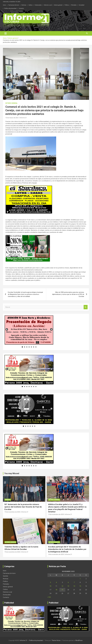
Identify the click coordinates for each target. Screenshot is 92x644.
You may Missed (12, 473)
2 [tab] (25, 347)
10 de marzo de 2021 (12, 118)
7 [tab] (36, 347)
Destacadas (38, 5)
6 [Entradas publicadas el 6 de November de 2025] (68, 582)
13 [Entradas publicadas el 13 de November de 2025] (68, 586)
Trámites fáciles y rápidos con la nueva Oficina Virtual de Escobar (21, 548)
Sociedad (81, 5)
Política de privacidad (10, 8)
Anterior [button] (7, 330)
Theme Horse (56, 640)
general (8, 500)
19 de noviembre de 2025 (12, 512)
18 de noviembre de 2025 (56, 554)
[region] (29, 330)
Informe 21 (23, 118)
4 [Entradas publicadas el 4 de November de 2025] (56, 582)
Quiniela (5, 576)
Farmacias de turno (14, 5)
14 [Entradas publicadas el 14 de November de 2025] (74, 586)
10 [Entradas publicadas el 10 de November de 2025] (50, 586)
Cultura (30, 5)
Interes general (58, 5)
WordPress (79, 640)
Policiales (74, 5)
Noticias (24, 5)
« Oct (49, 597)
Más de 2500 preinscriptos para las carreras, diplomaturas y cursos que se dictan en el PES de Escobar (68, 294)
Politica (67, 5)
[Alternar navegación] (6, 33)
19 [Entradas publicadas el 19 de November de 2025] (62, 590)
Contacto (21, 8)
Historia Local (48, 5)
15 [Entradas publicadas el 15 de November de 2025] (80, 586)
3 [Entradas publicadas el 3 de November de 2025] (50, 582)
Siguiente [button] (51, 330)
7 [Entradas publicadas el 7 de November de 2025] (74, 582)
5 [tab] (31, 347)
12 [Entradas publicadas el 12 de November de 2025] (62, 586)
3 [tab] (27, 347)
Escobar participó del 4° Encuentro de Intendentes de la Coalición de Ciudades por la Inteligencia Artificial (67, 549)
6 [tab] (34, 347)
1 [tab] (22, 347)
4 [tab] (29, 347)
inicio (4, 5)
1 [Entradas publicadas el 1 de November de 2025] (80, 579)
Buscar (86, 307)
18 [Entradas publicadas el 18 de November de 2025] (56, 590)
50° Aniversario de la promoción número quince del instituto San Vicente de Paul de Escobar (23, 507)
